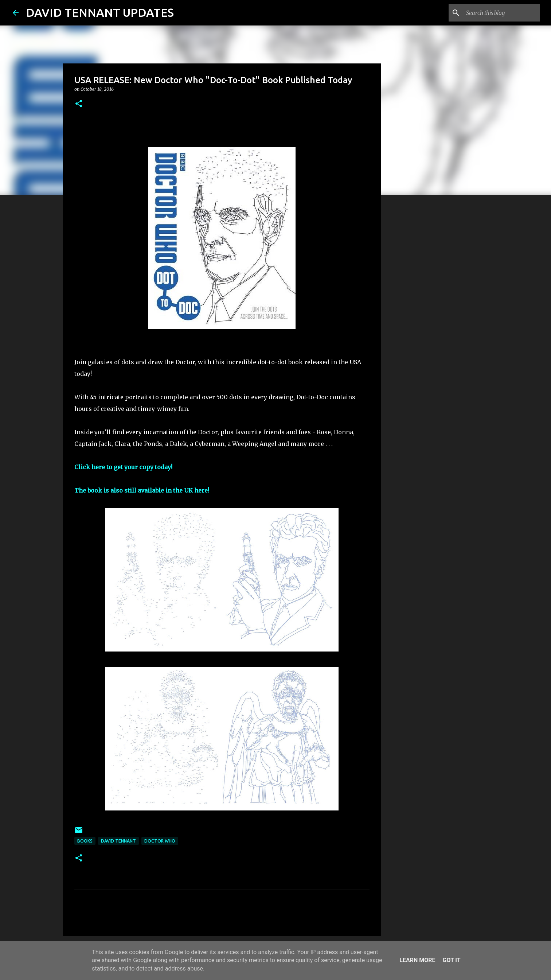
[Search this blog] (501, 13)
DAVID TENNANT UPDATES (100, 12)
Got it (451, 960)
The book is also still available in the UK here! (142, 490)
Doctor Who (160, 841)
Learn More (417, 960)
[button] (79, 104)
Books (85, 841)
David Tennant (118, 841)
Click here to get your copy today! (123, 467)
